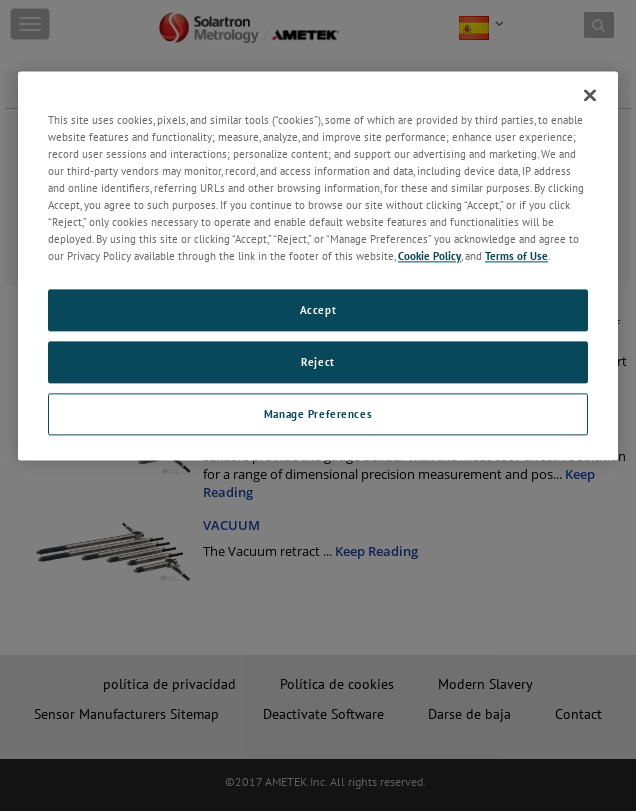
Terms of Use (516, 256)
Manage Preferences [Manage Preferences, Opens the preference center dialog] (318, 413)
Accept (318, 310)
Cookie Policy (429, 256)
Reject (317, 362)
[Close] (590, 95)
